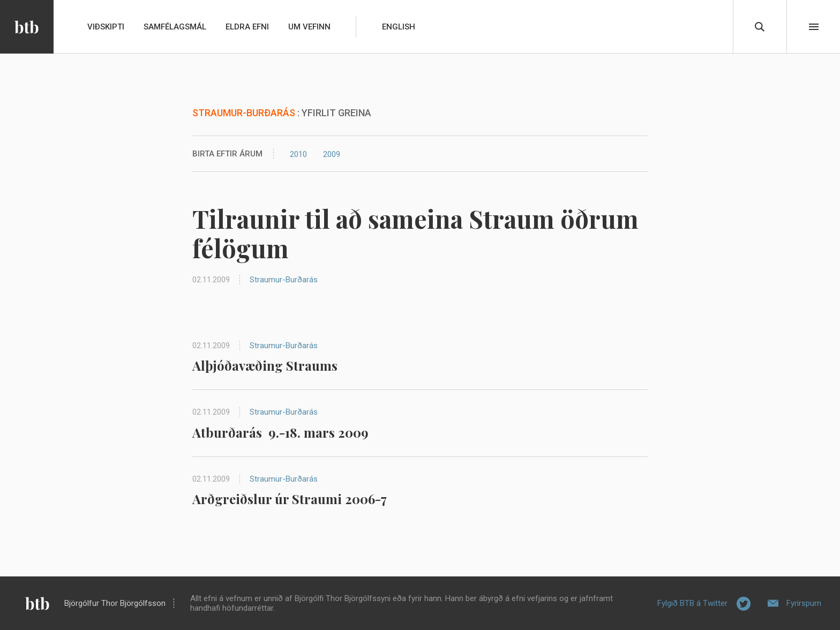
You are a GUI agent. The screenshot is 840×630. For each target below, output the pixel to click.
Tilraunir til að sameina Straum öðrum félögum (415, 233)
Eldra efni (247, 27)
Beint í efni (814, 27)
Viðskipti (106, 27)
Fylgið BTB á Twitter (692, 603)
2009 (332, 154)
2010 (298, 154)
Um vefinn (309, 27)
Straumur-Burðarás (284, 280)
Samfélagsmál (175, 27)
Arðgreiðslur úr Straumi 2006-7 (290, 499)
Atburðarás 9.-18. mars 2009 (280, 432)
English (399, 27)
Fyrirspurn (804, 603)
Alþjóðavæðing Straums (265, 365)
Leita (760, 27)
